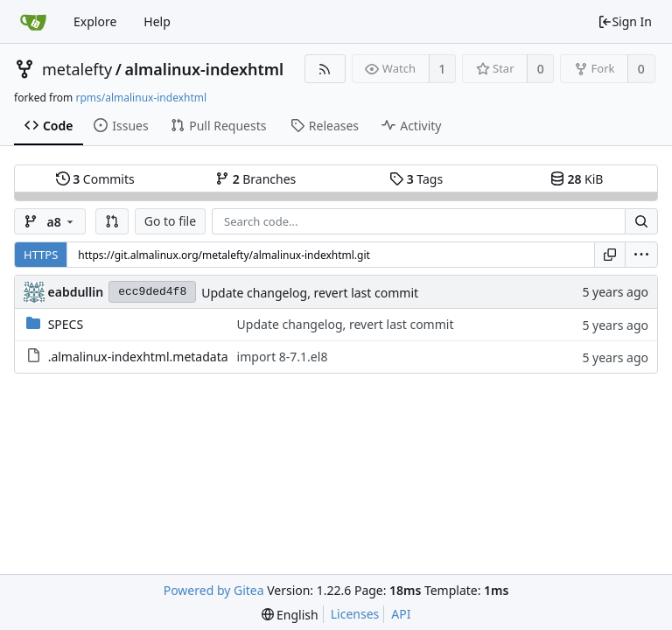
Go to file (170, 221)
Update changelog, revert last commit (310, 293)
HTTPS (41, 255)
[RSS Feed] (325, 69)
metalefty (77, 69)
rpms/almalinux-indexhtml (141, 98)
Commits (95, 179)
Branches (255, 179)
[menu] (641, 255)
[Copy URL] (610, 255)
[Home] (33, 22)
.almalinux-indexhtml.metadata (138, 357)
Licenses (355, 614)
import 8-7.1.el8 (283, 357)
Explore (95, 21)
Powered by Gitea (214, 590)
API (401, 614)
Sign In (625, 21)
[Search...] (641, 221)
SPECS (66, 324)
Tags (416, 179)
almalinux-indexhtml (204, 69)
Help (157, 21)
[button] (112, 221)
